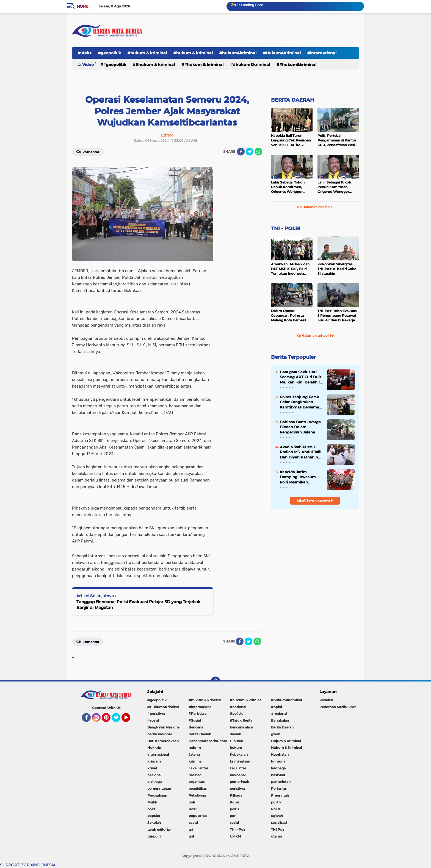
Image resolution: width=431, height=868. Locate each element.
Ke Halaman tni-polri (315, 336)
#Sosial (195, 720)
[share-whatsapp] (258, 152)
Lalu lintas (238, 768)
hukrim (195, 748)
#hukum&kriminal (238, 53)
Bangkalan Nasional (164, 727)
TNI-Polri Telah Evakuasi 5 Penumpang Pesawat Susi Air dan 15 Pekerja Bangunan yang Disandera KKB (337, 316)
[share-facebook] (241, 152)
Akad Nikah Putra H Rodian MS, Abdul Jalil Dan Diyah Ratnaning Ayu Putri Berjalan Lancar (301, 452)
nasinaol (195, 775)
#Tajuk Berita (241, 720)
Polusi (276, 809)
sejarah (277, 816)
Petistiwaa (197, 795)
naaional (154, 775)
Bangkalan (280, 720)
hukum (236, 748)
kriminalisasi (240, 761)
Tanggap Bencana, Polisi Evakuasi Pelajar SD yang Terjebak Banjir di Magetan (139, 605)
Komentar (88, 152)
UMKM (235, 836)
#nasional (238, 707)
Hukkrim (155, 748)
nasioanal (238, 775)
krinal (152, 768)
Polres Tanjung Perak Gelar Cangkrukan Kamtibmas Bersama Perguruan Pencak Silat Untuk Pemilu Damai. (299, 402)
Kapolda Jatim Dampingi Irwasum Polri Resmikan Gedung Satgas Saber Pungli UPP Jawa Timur (300, 477)
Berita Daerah (282, 727)
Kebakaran (239, 754)
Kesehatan (280, 754)
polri (151, 809)
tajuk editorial (159, 829)
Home (83, 6)
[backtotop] (215, 681)
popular (154, 816)
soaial (193, 823)
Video (88, 65)
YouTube (130, 720)
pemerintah (281, 782)
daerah (235, 734)
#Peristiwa (197, 713)
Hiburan (236, 741)
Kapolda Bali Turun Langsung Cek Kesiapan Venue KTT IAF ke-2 (291, 140)
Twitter (118, 720)
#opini (276, 707)
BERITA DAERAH (293, 100)
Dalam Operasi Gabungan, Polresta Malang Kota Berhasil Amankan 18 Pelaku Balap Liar (288, 316)
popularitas (198, 816)
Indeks (84, 53)
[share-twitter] (250, 152)
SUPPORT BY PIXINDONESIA (28, 865)
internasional (158, 754)
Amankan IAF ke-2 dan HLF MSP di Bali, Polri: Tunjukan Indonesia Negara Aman (290, 269)
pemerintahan (159, 788)
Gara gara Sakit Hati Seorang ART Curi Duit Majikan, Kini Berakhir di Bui (301, 377)
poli (192, 802)
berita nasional (159, 734)
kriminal (195, 761)
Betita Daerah (200, 734)
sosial (234, 823)
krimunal (279, 761)
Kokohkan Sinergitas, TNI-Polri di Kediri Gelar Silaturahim (337, 269)
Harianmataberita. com (208, 741)
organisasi (197, 782)
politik (276, 802)
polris (234, 809)
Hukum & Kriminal (286, 748)
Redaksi (326, 700)
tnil (191, 836)
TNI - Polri (238, 829)
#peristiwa (156, 713)
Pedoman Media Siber (338, 707)
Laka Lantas (198, 768)
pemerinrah (239, 782)
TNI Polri (278, 829)
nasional (278, 775)
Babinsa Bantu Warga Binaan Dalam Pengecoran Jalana (300, 427)
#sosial (153, 720)
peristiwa (237, 788)
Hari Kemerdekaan (163, 741)
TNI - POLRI (286, 229)
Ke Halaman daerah (315, 207)
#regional (279, 713)
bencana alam (241, 727)
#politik (236, 713)
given (276, 734)
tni (191, 829)
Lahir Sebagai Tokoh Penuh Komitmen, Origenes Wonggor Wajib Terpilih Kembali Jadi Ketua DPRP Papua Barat (291, 187)
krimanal (155, 761)
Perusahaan (157, 795)
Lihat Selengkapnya (315, 500)
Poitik (152, 802)
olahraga (154, 782)
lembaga (278, 768)
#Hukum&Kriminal (282, 53)
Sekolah (154, 823)
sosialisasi (279, 823)
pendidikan (198, 788)
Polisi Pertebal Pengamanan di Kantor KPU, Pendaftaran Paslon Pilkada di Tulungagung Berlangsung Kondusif (338, 140)
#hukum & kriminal (147, 53)
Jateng (194, 754)
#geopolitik (109, 53)
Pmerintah (280, 795)
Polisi (234, 802)
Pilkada (236, 795)
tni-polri (154, 836)
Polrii (193, 809)
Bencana (196, 727)
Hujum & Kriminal (286, 741)
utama (277, 836)
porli (234, 816)
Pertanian (279, 788)
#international (322, 53)
